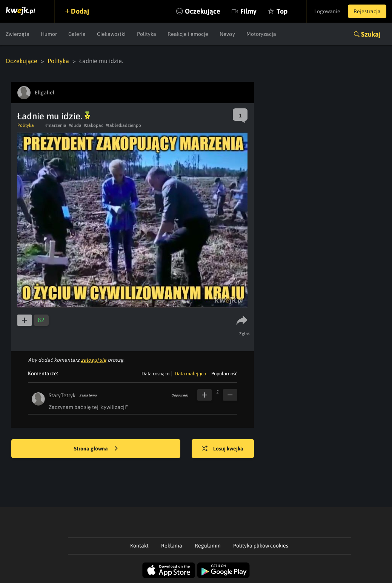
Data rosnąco (155, 374)
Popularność (224, 374)
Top (282, 11)
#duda (75, 125)
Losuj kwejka (223, 449)
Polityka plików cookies (261, 546)
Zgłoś (245, 334)
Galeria (77, 34)
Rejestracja (367, 11)
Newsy (227, 34)
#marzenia (56, 125)
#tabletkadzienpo (123, 125)
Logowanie (327, 11)
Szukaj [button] (371, 34)
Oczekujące (203, 11)
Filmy (248, 11)
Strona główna (96, 449)
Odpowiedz (180, 395)
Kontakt (139, 546)
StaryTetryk (62, 395)
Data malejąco (190, 374)
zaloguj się (94, 360)
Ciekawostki (111, 34)
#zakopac (94, 125)
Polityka (147, 34)
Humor (49, 34)
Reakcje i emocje (188, 34)
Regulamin (208, 546)
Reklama (172, 546)
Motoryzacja (261, 34)
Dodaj (80, 11)
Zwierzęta (18, 34)
